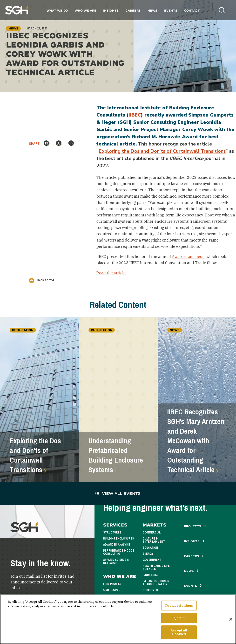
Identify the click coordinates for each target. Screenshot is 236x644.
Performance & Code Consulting (119, 552)
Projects (195, 526)
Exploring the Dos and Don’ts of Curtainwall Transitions (162, 151)
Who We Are (86, 10)
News (152, 10)
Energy (148, 554)
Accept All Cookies (179, 634)
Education (150, 548)
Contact (192, 10)
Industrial (151, 575)
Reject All (179, 620)
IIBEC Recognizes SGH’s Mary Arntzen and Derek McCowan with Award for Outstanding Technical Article (196, 441)
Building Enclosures (118, 539)
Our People (112, 590)
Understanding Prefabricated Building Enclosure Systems (116, 455)
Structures (112, 533)
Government (152, 560)
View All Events (118, 493)
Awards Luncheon (188, 256)
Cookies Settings (179, 607)
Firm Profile (112, 584)
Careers (133, 10)
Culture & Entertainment (154, 540)
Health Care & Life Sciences (156, 567)
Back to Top (42, 280)
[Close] (231, 621)
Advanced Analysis (117, 545)
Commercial (152, 533)
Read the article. (111, 273)
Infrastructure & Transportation (156, 583)
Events (171, 10)
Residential (151, 590)
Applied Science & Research (116, 561)
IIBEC (135, 115)
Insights (111, 10)
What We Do (57, 10)
